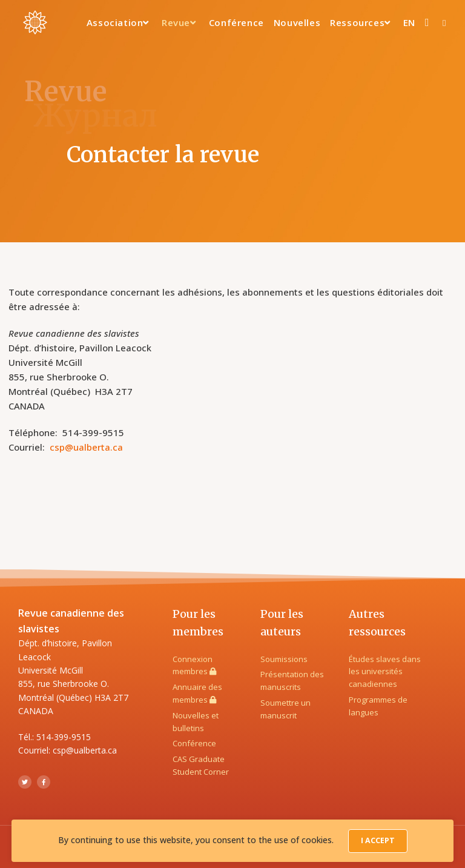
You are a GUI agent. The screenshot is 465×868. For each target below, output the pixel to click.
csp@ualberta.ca (86, 447)
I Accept (378, 842)
